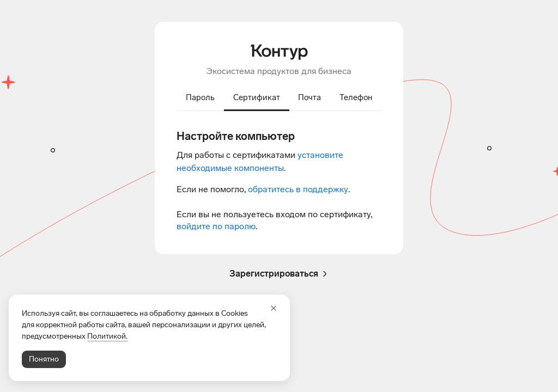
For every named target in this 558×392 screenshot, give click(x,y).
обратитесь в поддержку (298, 189)
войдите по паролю (216, 226)
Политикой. (107, 336)
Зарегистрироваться (279, 274)
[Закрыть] (274, 308)
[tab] (200, 99)
